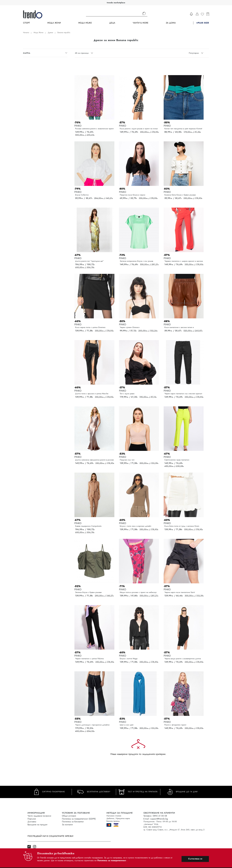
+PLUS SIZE (203, 23)
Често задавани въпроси (39, 816)
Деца (112, 23)
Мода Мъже (85, 23)
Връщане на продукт (37, 825)
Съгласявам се (195, 859)
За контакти (67, 825)
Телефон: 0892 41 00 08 (155, 816)
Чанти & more (141, 23)
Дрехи (50, 33)
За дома (171, 23)
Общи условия (69, 816)
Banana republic (64, 33)
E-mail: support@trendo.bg (156, 819)
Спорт (26, 23)
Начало (26, 33)
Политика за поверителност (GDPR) (79, 819)
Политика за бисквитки (73, 822)
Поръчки (32, 819)
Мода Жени (54, 23)
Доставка (32, 822)
